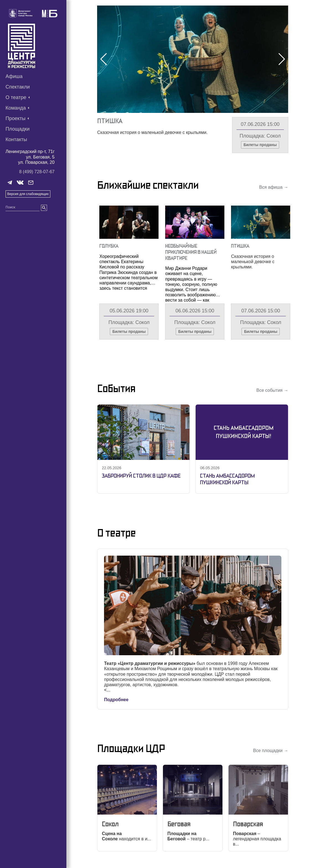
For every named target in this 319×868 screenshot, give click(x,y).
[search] (44, 208)
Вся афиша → (274, 187)
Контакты (16, 139)
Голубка (109, 246)
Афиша (14, 76)
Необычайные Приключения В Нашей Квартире (191, 252)
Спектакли (18, 87)
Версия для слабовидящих (28, 194)
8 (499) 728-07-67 (37, 172)
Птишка (110, 121)
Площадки (18, 129)
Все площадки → (271, 751)
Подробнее (116, 700)
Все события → (272, 390)
